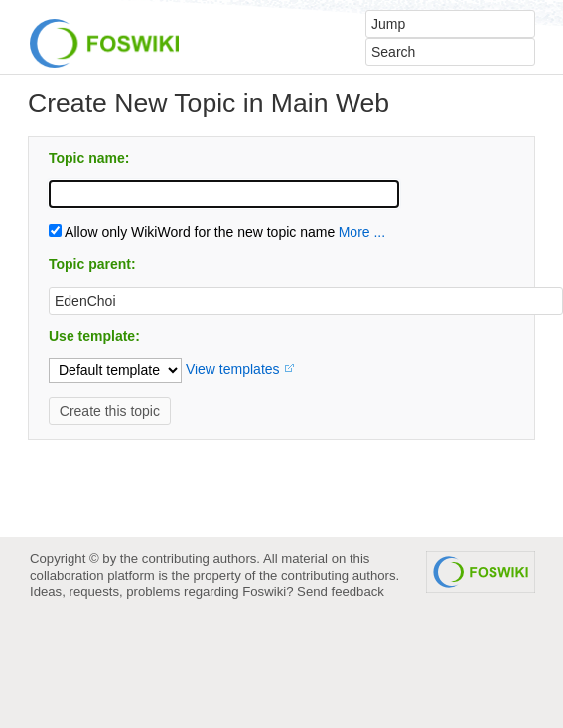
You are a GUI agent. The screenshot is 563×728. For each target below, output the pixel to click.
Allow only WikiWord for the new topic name (192, 232)
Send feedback (341, 591)
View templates (233, 369)
